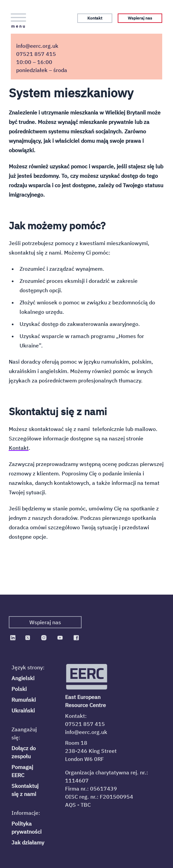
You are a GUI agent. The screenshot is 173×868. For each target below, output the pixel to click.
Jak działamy (28, 842)
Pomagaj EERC (22, 771)
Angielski (23, 678)
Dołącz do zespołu (24, 752)
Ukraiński (23, 710)
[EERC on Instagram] (44, 638)
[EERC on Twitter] (28, 638)
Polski (19, 689)
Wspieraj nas (140, 18)
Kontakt (95, 18)
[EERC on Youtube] (60, 638)
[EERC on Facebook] (76, 638)
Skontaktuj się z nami (25, 790)
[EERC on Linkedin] (13, 638)
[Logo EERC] (87, 677)
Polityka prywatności (26, 828)
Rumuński (24, 700)
